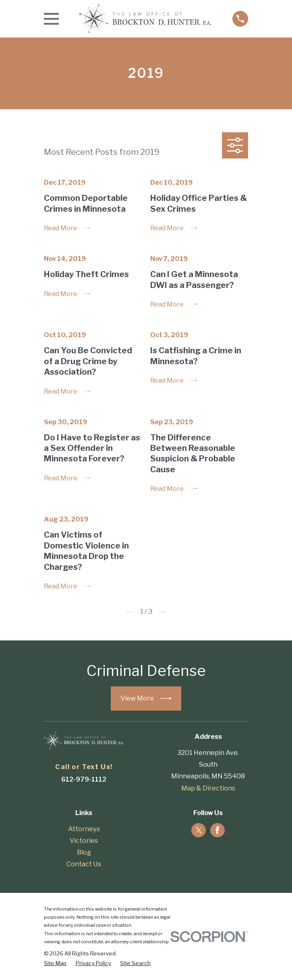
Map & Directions (208, 788)
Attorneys (84, 829)
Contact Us (84, 864)
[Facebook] (217, 830)
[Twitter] (199, 830)
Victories (84, 840)
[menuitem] (55, 963)
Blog (84, 852)
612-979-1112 (84, 779)
